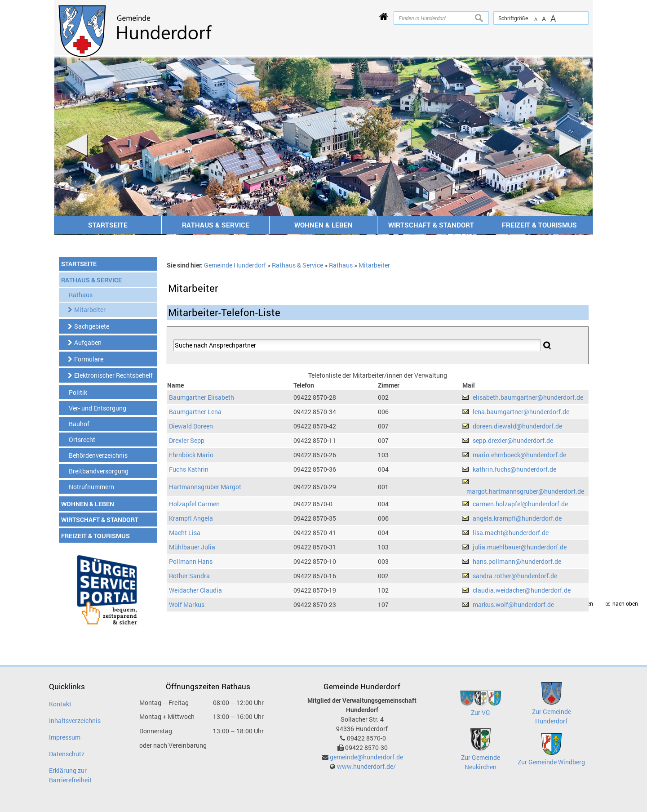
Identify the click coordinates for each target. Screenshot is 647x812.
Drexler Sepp (187, 440)
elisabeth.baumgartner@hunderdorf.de (528, 397)
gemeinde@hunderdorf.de (366, 757)
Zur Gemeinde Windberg (551, 762)
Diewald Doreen (191, 426)
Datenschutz (67, 754)
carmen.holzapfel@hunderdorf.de (520, 504)
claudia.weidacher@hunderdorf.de (522, 590)
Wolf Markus (187, 605)
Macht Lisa (185, 533)
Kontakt (60, 704)
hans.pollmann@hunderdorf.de (517, 561)
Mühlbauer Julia (192, 547)
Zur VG (481, 712)
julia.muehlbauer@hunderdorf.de (520, 547)
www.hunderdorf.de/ (366, 766)
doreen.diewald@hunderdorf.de (517, 426)
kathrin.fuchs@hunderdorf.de (514, 469)
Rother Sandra (189, 576)
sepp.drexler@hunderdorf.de (513, 440)
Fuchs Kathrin (189, 469)
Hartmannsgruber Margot (205, 487)
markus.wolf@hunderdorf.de (513, 605)
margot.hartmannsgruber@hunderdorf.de (525, 491)
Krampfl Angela (191, 518)
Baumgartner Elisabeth (202, 397)
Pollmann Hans (191, 561)
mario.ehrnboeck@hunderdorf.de (519, 455)
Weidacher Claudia (195, 590)
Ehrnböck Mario (191, 455)
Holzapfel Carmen (194, 504)
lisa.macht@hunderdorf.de (511, 533)
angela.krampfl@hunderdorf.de (517, 518)
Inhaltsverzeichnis (75, 721)
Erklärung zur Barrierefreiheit (70, 775)
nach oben (625, 604)
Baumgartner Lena (195, 412)
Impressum (65, 737)
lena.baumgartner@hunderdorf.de (521, 412)
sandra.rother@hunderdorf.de (515, 576)
